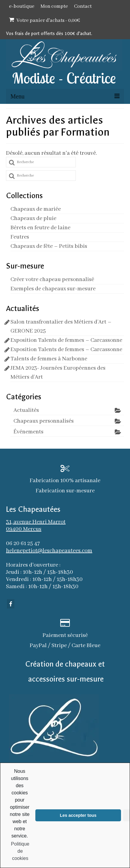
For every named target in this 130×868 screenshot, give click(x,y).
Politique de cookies (20, 851)
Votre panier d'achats (44, 20)
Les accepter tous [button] (78, 815)
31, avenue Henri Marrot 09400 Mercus (36, 526)
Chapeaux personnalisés (44, 421)
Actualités (26, 410)
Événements (28, 432)
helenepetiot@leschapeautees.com (49, 551)
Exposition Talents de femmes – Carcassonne (66, 340)
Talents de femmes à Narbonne (49, 359)
